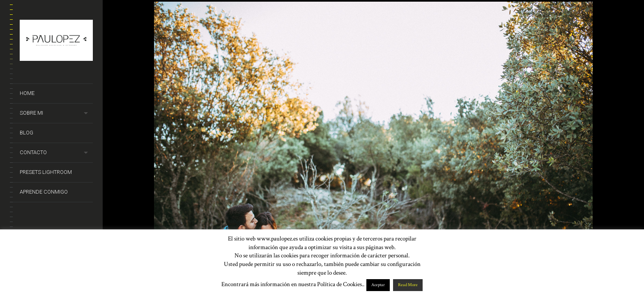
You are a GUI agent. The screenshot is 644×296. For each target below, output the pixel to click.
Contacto (33, 152)
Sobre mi (31, 113)
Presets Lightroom (46, 172)
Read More (408, 285)
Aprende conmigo (44, 192)
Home (27, 93)
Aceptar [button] (378, 285)
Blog (26, 133)
